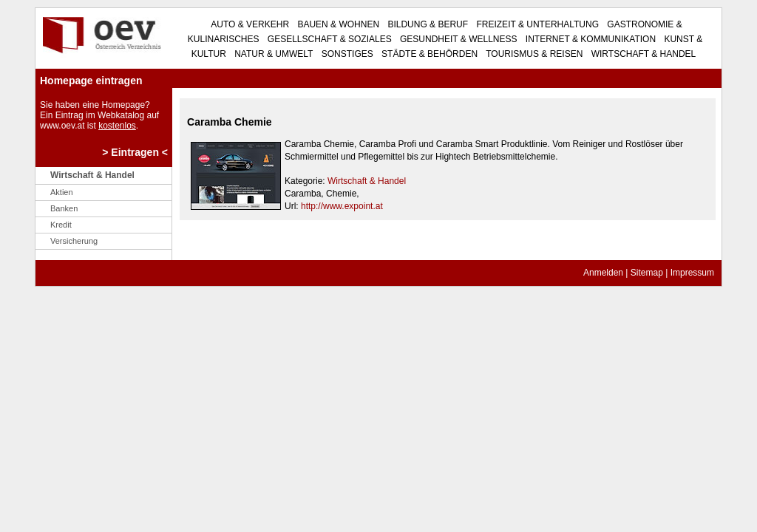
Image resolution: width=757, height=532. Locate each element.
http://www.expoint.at (342, 206)
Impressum (692, 273)
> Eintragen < (135, 152)
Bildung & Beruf (427, 24)
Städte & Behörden (428, 54)
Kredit (61, 225)
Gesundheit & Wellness (458, 39)
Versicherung (74, 241)
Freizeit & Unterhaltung (536, 24)
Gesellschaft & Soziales (329, 39)
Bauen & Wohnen (337, 24)
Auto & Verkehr (250, 24)
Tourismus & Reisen (533, 54)
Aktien (62, 192)
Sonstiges (346, 54)
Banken (64, 208)
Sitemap (647, 273)
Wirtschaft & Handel (642, 54)
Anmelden (603, 273)
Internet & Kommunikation (590, 39)
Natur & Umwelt (273, 54)
